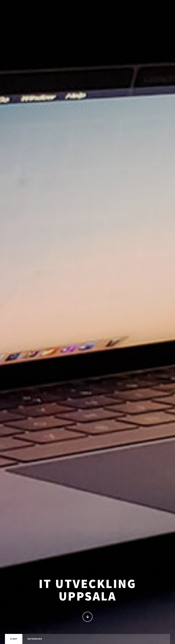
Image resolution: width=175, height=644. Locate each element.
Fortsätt (88, 617)
